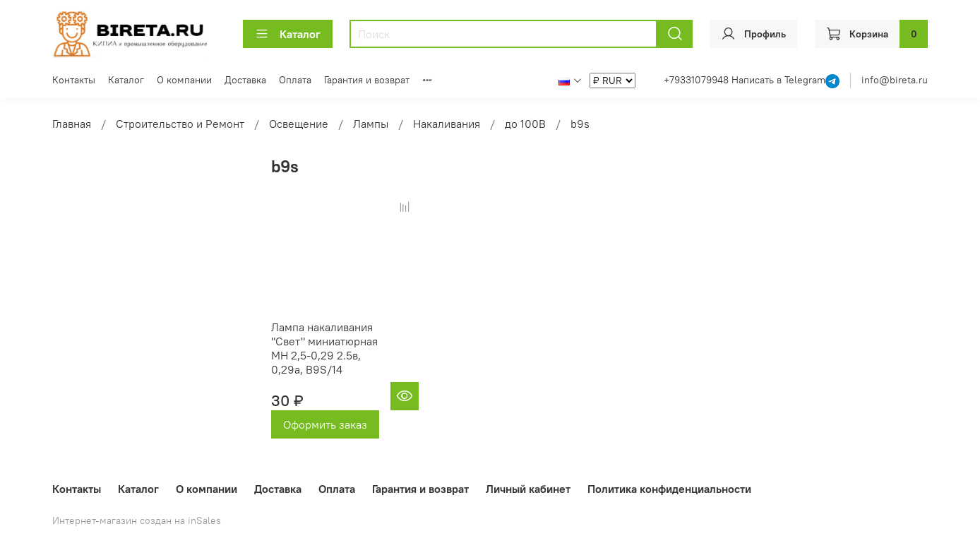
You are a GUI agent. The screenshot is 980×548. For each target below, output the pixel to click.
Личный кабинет (528, 489)
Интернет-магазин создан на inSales (137, 520)
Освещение (299, 124)
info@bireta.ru (895, 80)
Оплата (295, 80)
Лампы (371, 124)
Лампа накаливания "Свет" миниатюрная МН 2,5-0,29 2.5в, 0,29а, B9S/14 (324, 348)
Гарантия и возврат (367, 80)
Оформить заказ (325, 424)
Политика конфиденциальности (669, 489)
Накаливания (447, 124)
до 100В (525, 124)
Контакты (74, 80)
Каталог (288, 34)
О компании (184, 80)
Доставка (245, 80)
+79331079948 (698, 80)
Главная (72, 124)
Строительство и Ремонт (180, 124)
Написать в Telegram (778, 80)
